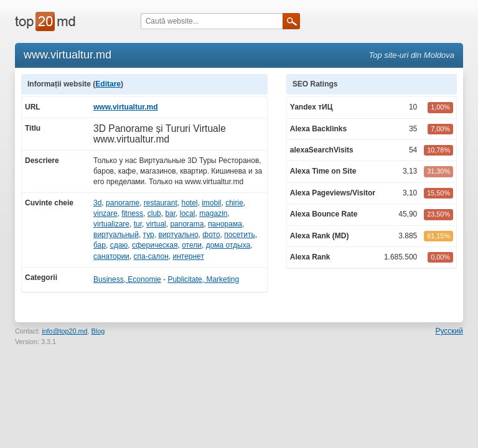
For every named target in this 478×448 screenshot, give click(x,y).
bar (170, 213)
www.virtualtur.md (126, 107)
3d (97, 203)
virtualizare (111, 224)
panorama (187, 224)
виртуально (178, 235)
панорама (225, 224)
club (154, 213)
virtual (156, 224)
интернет (188, 256)
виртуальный (116, 235)
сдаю (119, 245)
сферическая (155, 245)
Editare (108, 84)
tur (138, 224)
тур (149, 235)
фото (211, 235)
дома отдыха (228, 245)
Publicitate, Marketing (203, 279)
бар (100, 245)
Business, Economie (127, 279)
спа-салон (151, 256)
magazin (213, 213)
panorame (123, 203)
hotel (189, 203)
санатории (111, 256)
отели (192, 245)
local (188, 213)
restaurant (161, 203)
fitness (132, 213)
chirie (234, 203)
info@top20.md (64, 331)
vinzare (105, 213)
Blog (98, 331)
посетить (239, 235)
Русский (449, 331)
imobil (211, 203)
